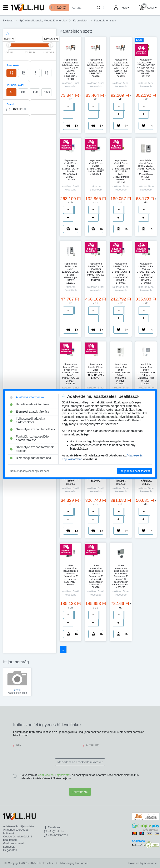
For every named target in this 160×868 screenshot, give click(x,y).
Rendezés (13, 65)
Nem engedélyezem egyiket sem (29, 471)
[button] (125, 8)
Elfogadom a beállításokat (134, 471)
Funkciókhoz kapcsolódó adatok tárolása (29, 438)
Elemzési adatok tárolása (30, 412)
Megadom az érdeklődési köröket (80, 762)
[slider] (9, 45)
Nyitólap (8, 20)
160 (47, 92)
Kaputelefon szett (105, 20)
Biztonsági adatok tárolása (31, 458)
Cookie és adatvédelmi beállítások (17, 838)
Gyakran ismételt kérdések (14, 845)
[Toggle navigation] (6, 8)
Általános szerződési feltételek (16, 831)
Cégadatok (10, 850)
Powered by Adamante (143, 863)
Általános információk (27, 397)
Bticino (19, 109)
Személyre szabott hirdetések (33, 429)
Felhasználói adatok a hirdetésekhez (27, 420)
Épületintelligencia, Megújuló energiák (43, 20)
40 (11, 92)
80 (23, 92)
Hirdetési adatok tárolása (29, 404)
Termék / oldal (15, 85)
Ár (8, 34)
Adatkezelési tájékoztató (18, 826)
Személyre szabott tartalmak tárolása (32, 449)
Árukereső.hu (139, 845)
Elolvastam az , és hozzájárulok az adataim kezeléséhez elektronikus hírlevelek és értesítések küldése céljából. (79, 777)
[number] (74, 107)
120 (35, 92)
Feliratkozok (80, 792)
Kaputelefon (81, 20)
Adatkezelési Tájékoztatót (54, 775)
